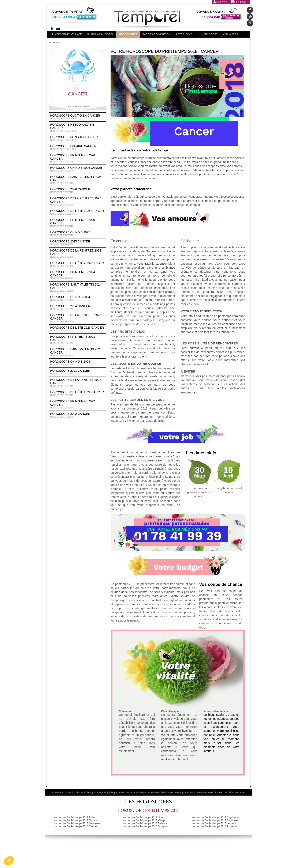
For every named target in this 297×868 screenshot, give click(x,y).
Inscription (240, 2)
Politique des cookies (148, 792)
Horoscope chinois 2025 (78, 234)
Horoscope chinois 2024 (78, 298)
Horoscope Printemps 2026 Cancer (78, 158)
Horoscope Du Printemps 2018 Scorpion (145, 826)
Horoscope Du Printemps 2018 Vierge (144, 820)
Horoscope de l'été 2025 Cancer (78, 212)
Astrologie (184, 34)
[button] (9, 861)
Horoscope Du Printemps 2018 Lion (143, 818)
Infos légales (100, 792)
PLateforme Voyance (67, 34)
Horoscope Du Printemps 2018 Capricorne (215, 818)
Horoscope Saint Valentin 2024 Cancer (78, 288)
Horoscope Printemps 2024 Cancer (78, 275)
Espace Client (84, 792)
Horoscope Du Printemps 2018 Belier (75, 818)
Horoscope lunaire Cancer (78, 148)
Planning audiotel (100, 34)
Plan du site (221, 792)
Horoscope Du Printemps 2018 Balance (145, 823)
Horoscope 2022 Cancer (78, 415)
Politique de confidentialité (122, 792)
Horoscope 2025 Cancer (78, 243)
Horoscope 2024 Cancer (78, 307)
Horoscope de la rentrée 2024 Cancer (78, 254)
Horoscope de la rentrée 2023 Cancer (78, 318)
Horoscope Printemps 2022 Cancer (78, 404)
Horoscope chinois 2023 (78, 363)
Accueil (53, 42)
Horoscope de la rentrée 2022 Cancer (78, 383)
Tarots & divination (156, 34)
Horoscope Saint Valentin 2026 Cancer (78, 180)
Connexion (222, 2)
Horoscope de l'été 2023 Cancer (78, 329)
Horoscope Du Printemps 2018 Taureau (76, 820)
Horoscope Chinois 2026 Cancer (78, 169)
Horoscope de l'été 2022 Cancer (78, 394)
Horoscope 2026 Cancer (78, 191)
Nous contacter (237, 792)
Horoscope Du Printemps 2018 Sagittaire (215, 820)
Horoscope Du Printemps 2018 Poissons (214, 826)
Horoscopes (128, 34)
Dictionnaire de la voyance (175, 792)
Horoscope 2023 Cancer (78, 372)
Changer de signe (78, 106)
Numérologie (207, 34)
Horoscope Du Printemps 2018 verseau (214, 823)
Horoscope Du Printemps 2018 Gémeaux (77, 823)
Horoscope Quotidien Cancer (78, 117)
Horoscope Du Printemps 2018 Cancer (75, 826)
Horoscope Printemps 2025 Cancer (78, 223)
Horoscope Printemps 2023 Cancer (78, 340)
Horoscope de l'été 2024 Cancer (78, 264)
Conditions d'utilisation (64, 792)
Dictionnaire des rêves (202, 792)
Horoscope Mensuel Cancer (78, 139)
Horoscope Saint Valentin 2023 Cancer (78, 352)
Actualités (230, 34)
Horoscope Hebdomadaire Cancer (78, 128)
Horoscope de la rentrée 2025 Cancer (78, 201)
